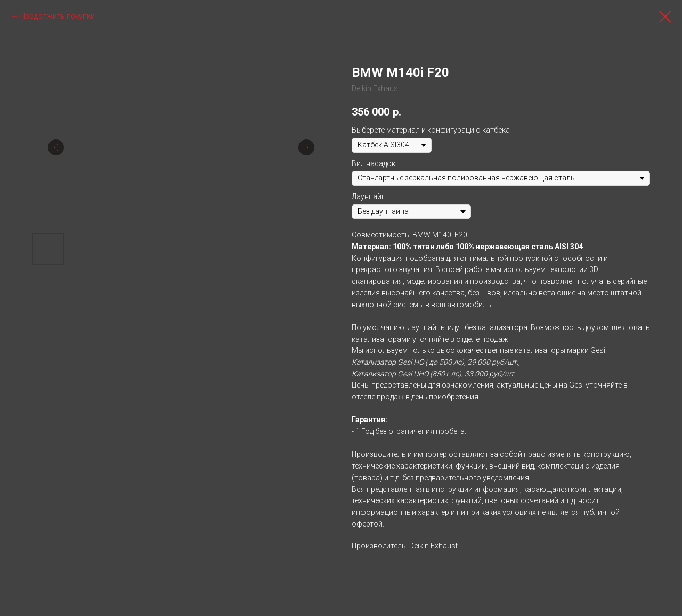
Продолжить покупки (58, 16)
